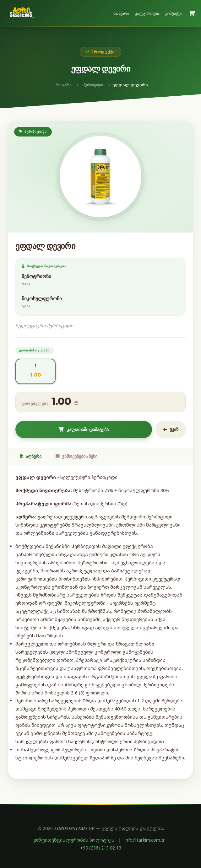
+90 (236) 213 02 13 (101, 848)
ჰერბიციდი (93, 85)
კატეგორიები (147, 13)
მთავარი (121, 13)
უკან (171, 429)
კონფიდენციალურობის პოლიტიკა (73, 840)
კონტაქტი (174, 13)
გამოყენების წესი (76, 456)
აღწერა (31, 456)
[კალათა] (192, 13)
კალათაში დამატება (84, 430)
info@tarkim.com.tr (145, 840)
